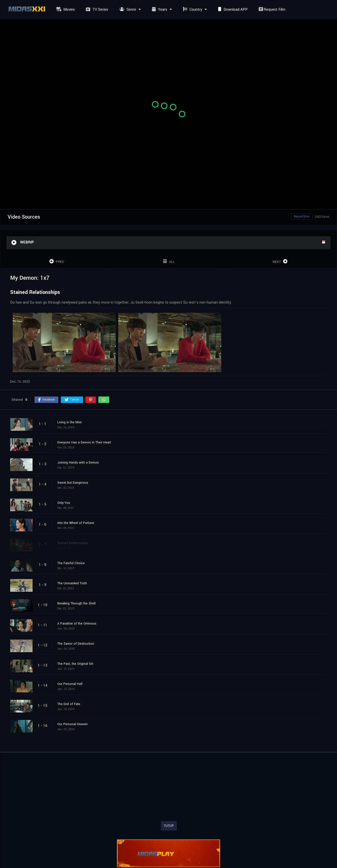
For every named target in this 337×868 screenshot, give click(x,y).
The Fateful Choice (71, 563)
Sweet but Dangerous (73, 483)
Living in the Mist (70, 422)
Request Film (271, 10)
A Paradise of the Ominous (77, 624)
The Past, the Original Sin (75, 664)
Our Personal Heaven (73, 724)
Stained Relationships (73, 543)
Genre (127, 10)
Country (192, 10)
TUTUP (169, 826)
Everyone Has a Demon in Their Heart (84, 442)
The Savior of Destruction (76, 644)
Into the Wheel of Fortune (76, 523)
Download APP (232, 10)
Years (159, 10)
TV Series (96, 10)
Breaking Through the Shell (76, 603)
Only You (64, 503)
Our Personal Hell (70, 684)
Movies (65, 10)
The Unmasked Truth (72, 583)
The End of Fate (69, 704)
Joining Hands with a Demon (78, 463)
